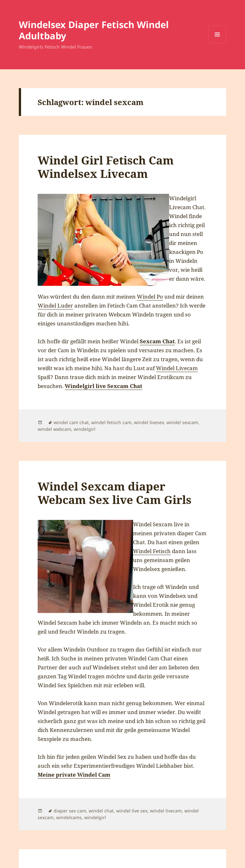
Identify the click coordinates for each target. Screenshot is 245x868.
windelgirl (85, 429)
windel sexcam (182, 422)
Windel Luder (55, 305)
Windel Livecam (177, 368)
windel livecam (166, 811)
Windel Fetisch (152, 551)
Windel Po (150, 297)
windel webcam (54, 429)
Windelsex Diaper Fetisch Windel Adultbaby (94, 30)
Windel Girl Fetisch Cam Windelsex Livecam (106, 167)
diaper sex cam (70, 811)
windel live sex (132, 811)
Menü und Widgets (217, 43)
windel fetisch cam (111, 422)
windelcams (69, 817)
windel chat (101, 811)
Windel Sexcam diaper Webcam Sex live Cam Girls (115, 493)
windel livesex (149, 422)
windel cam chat (71, 422)
